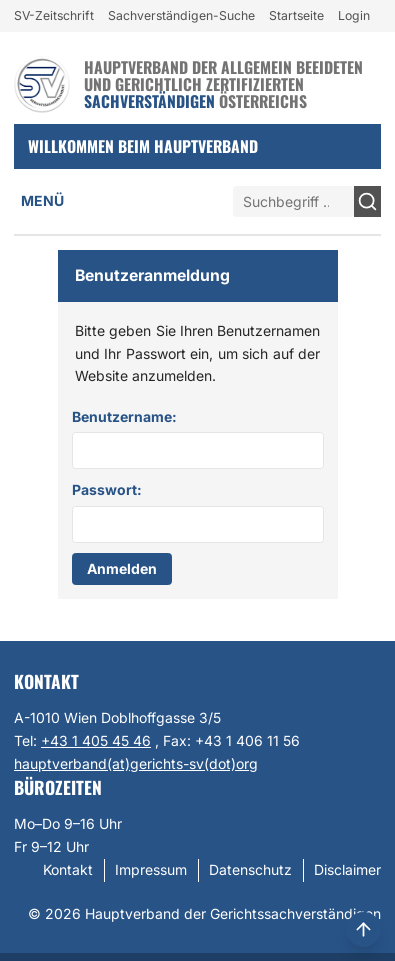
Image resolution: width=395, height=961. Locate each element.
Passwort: (107, 489)
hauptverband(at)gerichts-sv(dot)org (136, 763)
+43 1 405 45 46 (96, 740)
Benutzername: (124, 416)
